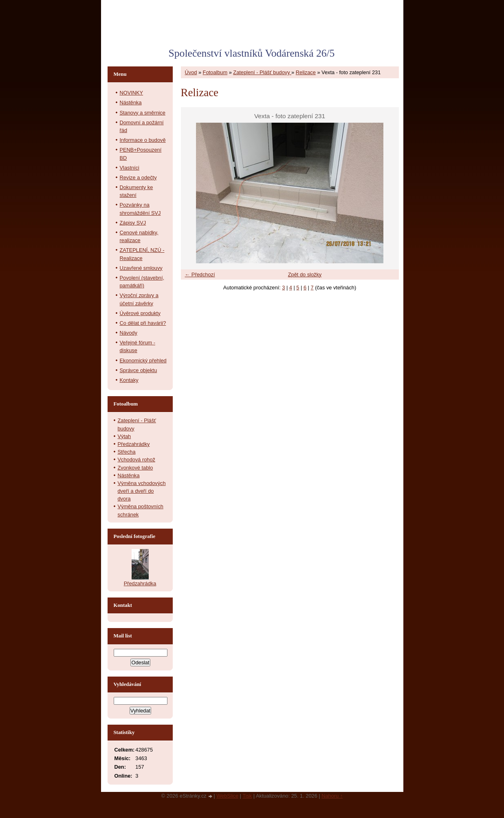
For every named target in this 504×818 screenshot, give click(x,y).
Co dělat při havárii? (143, 323)
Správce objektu (139, 370)
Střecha (127, 452)
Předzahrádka (140, 583)
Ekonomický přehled (143, 360)
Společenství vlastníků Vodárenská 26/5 (252, 53)
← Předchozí (200, 275)
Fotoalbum (215, 72)
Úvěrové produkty (140, 313)
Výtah (124, 436)
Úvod (191, 72)
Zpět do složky (305, 275)
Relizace (306, 72)
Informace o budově (143, 140)
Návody (129, 333)
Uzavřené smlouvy (141, 268)
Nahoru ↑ (332, 796)
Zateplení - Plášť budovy (262, 72)
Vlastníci (130, 168)
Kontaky (129, 380)
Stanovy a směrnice (143, 113)
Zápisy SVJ (133, 223)
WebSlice (227, 796)
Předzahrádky (134, 444)
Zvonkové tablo (135, 468)
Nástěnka (131, 103)
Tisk (247, 796)
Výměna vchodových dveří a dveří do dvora (142, 491)
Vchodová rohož (136, 460)
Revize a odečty (138, 177)
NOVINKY (132, 93)
